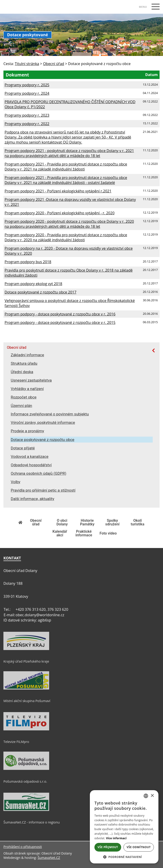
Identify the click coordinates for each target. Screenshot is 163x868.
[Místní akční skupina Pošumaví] (26, 688)
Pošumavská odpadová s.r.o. (25, 781)
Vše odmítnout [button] (139, 847)
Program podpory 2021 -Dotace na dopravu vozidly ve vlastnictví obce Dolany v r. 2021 (70, 202)
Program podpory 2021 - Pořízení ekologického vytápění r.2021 (58, 191)
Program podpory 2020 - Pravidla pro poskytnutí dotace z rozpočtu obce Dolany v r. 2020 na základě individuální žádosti (66, 237)
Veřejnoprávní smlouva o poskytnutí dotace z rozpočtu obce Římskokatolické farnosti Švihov (70, 303)
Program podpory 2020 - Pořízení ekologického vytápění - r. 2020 (60, 213)
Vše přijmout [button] (108, 847)
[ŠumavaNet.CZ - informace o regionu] (26, 810)
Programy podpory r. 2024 (27, 93)
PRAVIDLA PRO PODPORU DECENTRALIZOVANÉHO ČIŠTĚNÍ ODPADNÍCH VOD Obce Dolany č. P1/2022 (70, 104)
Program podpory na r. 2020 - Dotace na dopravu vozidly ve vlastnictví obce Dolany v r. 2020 (69, 251)
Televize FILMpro (16, 742)
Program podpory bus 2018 (28, 262)
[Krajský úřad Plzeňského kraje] (26, 649)
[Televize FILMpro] (26, 729)
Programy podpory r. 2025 (27, 85)
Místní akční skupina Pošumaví (27, 701)
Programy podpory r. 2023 (27, 115)
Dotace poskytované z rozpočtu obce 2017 (40, 292)
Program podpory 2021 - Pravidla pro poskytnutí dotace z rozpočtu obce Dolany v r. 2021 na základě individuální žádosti (66, 167)
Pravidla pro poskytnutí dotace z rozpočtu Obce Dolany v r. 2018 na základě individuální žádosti (69, 273)
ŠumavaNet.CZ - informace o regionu (32, 822)
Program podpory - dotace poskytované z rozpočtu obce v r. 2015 (60, 323)
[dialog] (124, 827)
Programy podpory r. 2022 (27, 124)
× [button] (152, 796)
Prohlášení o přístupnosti (23, 847)
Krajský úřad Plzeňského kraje (26, 661)
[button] (124, 857)
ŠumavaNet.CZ (49, 858)
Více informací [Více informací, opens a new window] (116, 838)
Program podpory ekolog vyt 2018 (33, 284)
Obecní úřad (17, 348)
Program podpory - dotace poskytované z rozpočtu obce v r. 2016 (60, 314)
